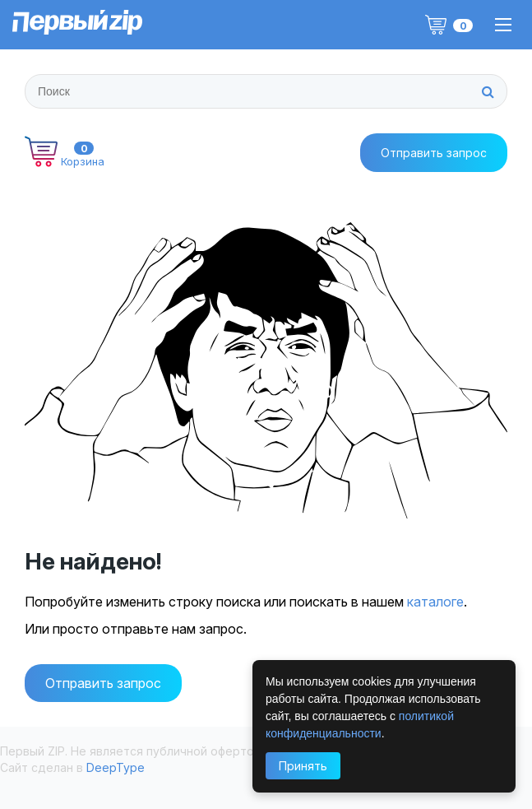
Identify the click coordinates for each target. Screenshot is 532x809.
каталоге (435, 602)
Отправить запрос (103, 683)
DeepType (116, 767)
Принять (303, 766)
